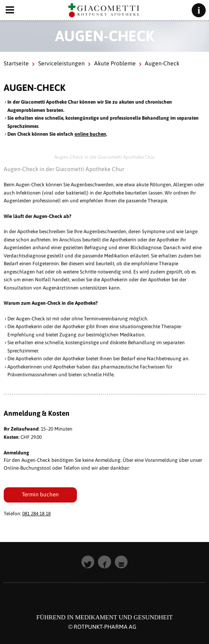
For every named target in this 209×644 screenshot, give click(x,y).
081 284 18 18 (36, 514)
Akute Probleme (115, 63)
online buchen (90, 134)
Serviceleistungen (62, 63)
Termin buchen (40, 494)
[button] (88, 562)
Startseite (16, 63)
